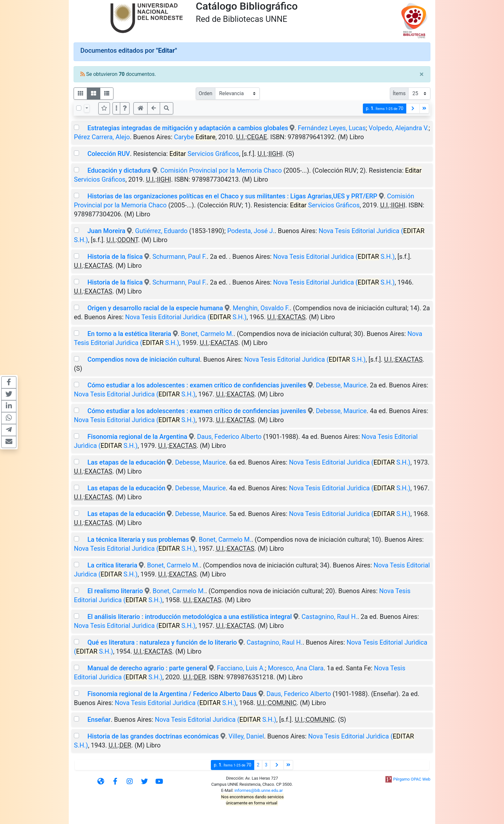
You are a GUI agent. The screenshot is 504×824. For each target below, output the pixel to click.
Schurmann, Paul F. (180, 257)
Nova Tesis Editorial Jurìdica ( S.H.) (334, 257)
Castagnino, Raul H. (329, 617)
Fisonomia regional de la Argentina (137, 437)
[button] (125, 108)
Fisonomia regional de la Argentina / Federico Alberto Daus (172, 694)
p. (385, 109)
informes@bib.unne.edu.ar (259, 790)
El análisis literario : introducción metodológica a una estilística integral (190, 617)
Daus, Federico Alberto (229, 437)
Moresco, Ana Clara (296, 668)
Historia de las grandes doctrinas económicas (153, 736)
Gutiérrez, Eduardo (161, 231)
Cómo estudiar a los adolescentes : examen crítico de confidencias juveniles (197, 385)
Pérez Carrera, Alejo (102, 137)
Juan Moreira (106, 231)
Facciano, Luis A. (241, 668)
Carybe (195, 137)
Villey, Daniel (246, 736)
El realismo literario (115, 591)
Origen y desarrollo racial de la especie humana (155, 308)
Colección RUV (109, 154)
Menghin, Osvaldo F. (261, 308)
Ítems (399, 93)
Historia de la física (115, 257)
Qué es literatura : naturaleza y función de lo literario (162, 642)
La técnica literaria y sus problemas (138, 539)
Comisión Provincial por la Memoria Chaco (221, 170)
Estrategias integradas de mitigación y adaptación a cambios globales (188, 128)
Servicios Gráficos (204, 154)
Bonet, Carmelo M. (207, 334)
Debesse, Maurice (341, 385)
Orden (206, 93)
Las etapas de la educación (126, 462)
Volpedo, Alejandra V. (399, 128)
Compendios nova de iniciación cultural (144, 359)
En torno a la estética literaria (129, 334)
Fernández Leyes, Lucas (332, 128)
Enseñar (99, 720)
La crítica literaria (112, 565)
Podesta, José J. (251, 231)
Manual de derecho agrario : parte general (147, 668)
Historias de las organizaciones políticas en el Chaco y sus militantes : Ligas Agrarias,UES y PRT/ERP (232, 196)
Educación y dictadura (120, 170)
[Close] (422, 74)
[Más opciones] (116, 108)
